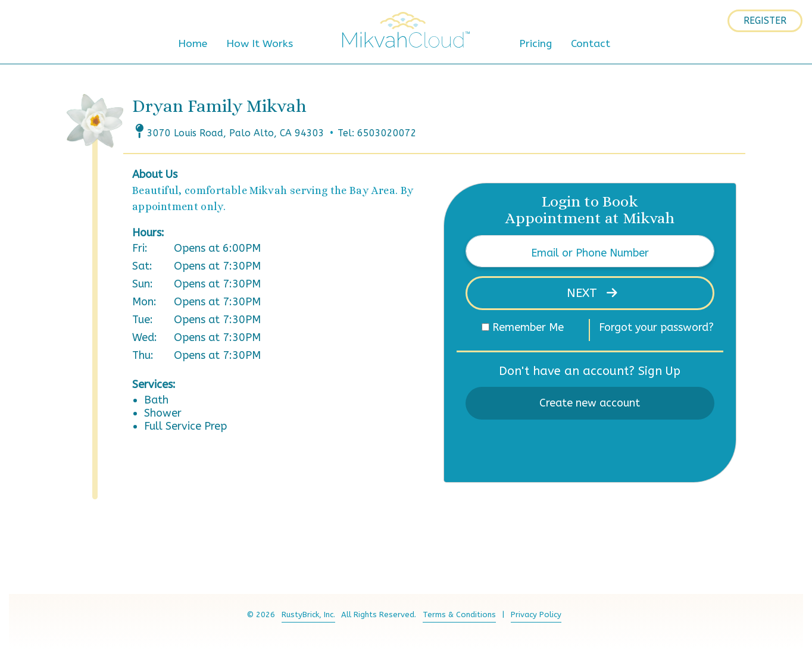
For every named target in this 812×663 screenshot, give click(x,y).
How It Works (260, 44)
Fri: (140, 248)
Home (193, 44)
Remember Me (528, 327)
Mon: (144, 302)
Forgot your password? (656, 327)
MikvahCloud (406, 30)
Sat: (142, 266)
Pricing (535, 44)
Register (765, 21)
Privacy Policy (536, 614)
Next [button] (584, 293)
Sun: (143, 284)
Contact (591, 44)
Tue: (143, 320)
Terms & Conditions (459, 614)
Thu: (143, 355)
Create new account (590, 403)
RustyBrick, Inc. (308, 614)
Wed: (145, 337)
